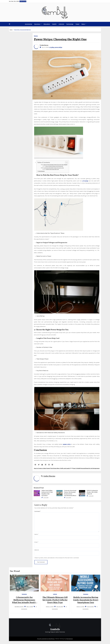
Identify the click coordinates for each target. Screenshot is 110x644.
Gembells (55, 629)
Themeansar (69, 639)
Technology (70, 24)
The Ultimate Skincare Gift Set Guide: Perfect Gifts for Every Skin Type (55, 600)
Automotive (29, 24)
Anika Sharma (45, 45)
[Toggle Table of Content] (66, 162)
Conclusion (41, 171)
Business (38, 24)
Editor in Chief (49, 607)
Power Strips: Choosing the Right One (22, 30)
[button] (9, 24)
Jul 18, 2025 (91, 496)
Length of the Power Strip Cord (52, 169)
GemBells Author (18, 607)
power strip (67, 444)
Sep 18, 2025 (60, 607)
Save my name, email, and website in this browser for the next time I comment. (57, 558)
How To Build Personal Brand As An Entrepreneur (86, 468)
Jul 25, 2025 (46, 498)
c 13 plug (51, 47)
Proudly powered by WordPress (46, 639)
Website (37, 550)
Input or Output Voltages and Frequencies (54, 166)
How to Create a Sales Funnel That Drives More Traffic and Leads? (53, 468)
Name (36, 534)
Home (11, 30)
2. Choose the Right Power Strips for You (54, 168)
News (84, 24)
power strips (58, 47)
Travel (77, 24)
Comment (38, 511)
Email (36, 542)
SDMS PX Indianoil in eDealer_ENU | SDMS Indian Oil (92, 492)
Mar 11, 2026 (30, 607)
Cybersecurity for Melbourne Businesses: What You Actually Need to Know (24, 601)
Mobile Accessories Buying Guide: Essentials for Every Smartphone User (86, 600)
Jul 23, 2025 (68, 498)
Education (47, 24)
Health (54, 24)
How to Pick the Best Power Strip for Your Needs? (55, 165)
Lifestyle (61, 24)
